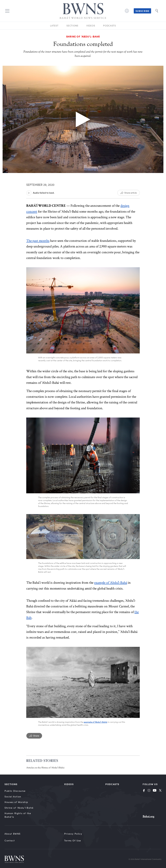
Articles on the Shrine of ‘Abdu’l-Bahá (45, 768)
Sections (72, 26)
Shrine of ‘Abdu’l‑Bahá (19, 808)
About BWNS (13, 834)
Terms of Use (73, 840)
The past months (38, 241)
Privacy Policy (73, 834)
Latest (54, 26)
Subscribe (142, 11)
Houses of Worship (16, 802)
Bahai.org (148, 816)
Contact (10, 840)
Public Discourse (15, 791)
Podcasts (110, 26)
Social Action (13, 797)
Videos (91, 26)
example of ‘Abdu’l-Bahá (111, 583)
